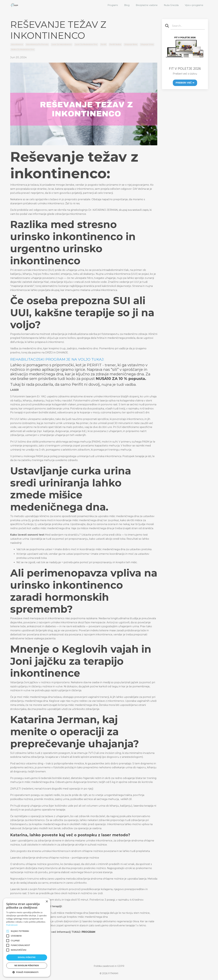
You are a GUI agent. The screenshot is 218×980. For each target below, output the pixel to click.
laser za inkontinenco (62, 44)
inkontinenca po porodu (37, 44)
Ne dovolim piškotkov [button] (27, 965)
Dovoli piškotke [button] (27, 957)
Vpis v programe (194, 5)
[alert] (27, 938)
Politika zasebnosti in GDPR (109, 966)
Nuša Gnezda (172, 5)
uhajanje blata (131, 44)
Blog (128, 5)
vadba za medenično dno (23, 50)
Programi (114, 5)
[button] (27, 972)
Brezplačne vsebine (147, 5)
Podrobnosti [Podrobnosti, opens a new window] (12, 925)
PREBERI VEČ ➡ (185, 83)
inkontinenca (17, 44)
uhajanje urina (147, 44)
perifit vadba (115, 44)
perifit (103, 44)
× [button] (47, 902)
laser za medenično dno (86, 44)
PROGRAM (88, 932)
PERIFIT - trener (101, 365)
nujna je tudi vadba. (120, 384)
